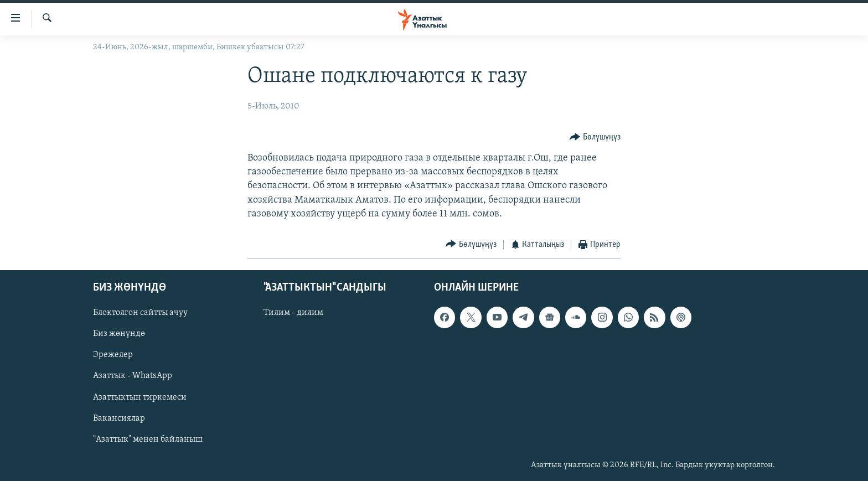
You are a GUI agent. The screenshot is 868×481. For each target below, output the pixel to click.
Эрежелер (113, 355)
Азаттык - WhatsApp (133, 376)
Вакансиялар (119, 418)
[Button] (595, 138)
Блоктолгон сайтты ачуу (140, 313)
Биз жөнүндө (119, 334)
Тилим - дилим (293, 313)
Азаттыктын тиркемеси (140, 397)
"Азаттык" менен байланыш (148, 439)
